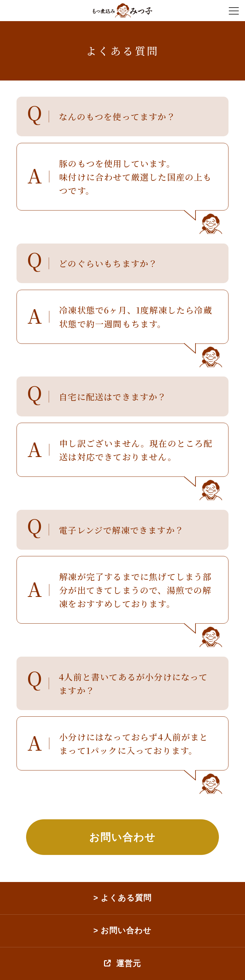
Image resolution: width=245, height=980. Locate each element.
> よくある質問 (122, 898)
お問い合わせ (122, 837)
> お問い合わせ (122, 931)
